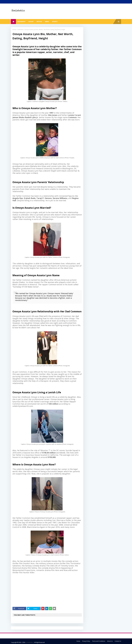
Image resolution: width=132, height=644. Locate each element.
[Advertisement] (49, 590)
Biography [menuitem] (21, 22)
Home (14, 30)
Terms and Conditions (99, 641)
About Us (110, 641)
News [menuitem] (47, 22)
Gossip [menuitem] (31, 22)
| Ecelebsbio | (30, 642)
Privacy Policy (86, 641)
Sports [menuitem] (55, 22)
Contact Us (118, 641)
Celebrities (20, 30)
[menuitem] (13, 22)
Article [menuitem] (39, 22)
